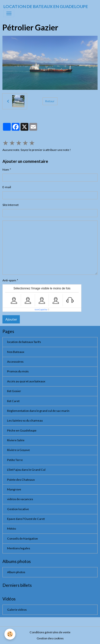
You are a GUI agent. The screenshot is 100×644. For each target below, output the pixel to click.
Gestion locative (18, 509)
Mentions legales (19, 548)
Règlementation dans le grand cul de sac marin (38, 411)
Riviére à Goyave (18, 450)
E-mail (7, 187)
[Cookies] (10, 634)
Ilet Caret (13, 401)
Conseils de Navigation (22, 538)
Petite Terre (15, 460)
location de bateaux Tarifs (24, 342)
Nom (6, 170)
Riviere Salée (16, 440)
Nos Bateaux (16, 352)
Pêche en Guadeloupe (22, 430)
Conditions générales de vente (50, 632)
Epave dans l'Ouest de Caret (26, 519)
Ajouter (11, 319)
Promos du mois (18, 371)
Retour (50, 101)
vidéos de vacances (20, 499)
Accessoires (15, 362)
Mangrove (14, 489)
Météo (11, 529)
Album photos (16, 572)
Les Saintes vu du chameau (25, 420)
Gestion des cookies (50, 638)
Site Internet (11, 205)
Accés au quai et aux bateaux (26, 381)
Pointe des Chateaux (21, 480)
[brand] (46, 7)
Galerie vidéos (17, 610)
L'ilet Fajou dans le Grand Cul (26, 470)
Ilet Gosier (14, 391)
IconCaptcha (41, 310)
